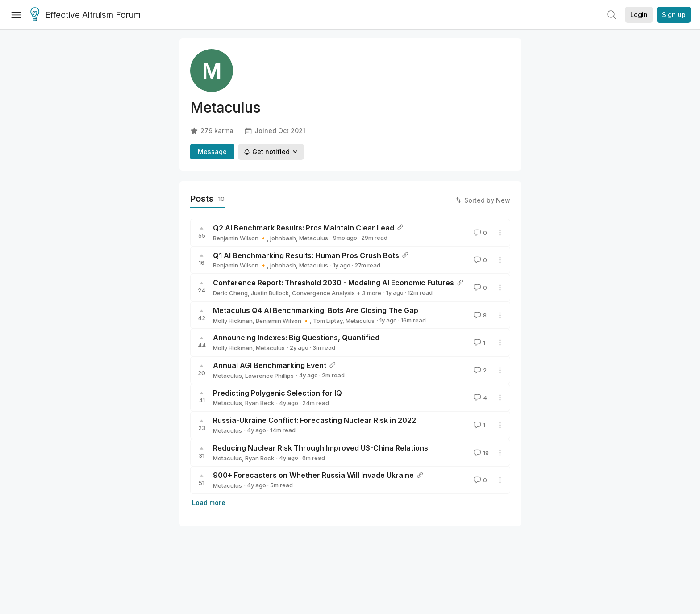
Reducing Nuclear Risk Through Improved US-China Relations (321, 448)
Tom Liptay (328, 321)
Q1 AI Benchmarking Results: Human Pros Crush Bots (306, 255)
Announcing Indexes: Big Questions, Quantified (296, 338)
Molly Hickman (233, 321)
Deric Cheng (230, 293)
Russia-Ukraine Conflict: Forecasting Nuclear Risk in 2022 (315, 420)
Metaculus (314, 238)
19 (480, 453)
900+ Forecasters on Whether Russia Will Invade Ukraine (313, 475)
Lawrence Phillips (269, 376)
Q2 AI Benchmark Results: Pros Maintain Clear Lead (304, 228)
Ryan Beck (260, 403)
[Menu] (16, 15)
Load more (209, 503)
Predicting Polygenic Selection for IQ (277, 393)
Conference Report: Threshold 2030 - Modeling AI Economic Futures (333, 283)
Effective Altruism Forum (85, 15)
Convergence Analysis (323, 293)
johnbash (283, 238)
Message (212, 152)
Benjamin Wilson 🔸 (240, 238)
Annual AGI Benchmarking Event (270, 365)
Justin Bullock (270, 293)
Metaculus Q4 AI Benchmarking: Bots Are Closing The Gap (316, 310)
